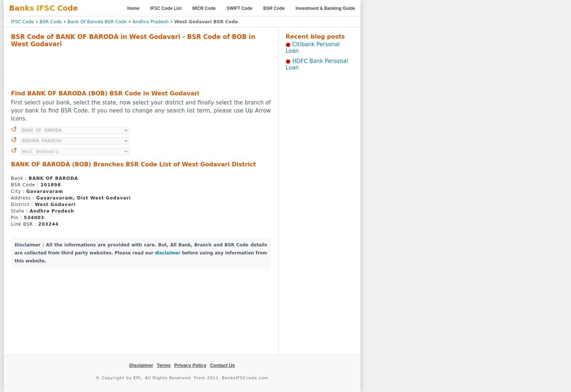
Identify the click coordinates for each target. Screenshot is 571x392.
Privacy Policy (190, 365)
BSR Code (274, 8)
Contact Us (223, 365)
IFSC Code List (166, 8)
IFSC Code (22, 22)
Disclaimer (141, 365)
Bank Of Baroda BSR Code (97, 22)
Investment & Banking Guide (325, 8)
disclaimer (168, 253)
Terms (164, 365)
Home (133, 8)
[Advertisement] (141, 68)
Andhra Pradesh (151, 22)
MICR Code (204, 8)
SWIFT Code (239, 8)
